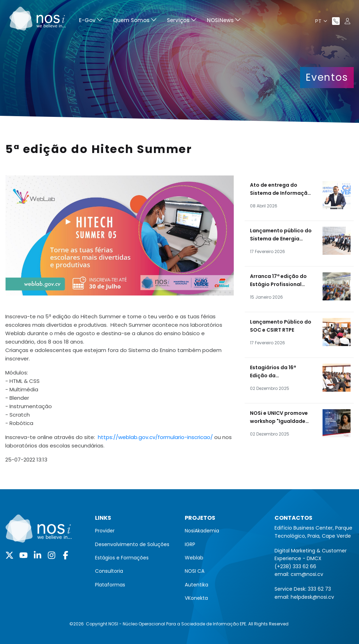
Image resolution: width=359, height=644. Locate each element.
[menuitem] (91, 21)
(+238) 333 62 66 (295, 566)
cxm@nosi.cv (307, 574)
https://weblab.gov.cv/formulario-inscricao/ (155, 437)
